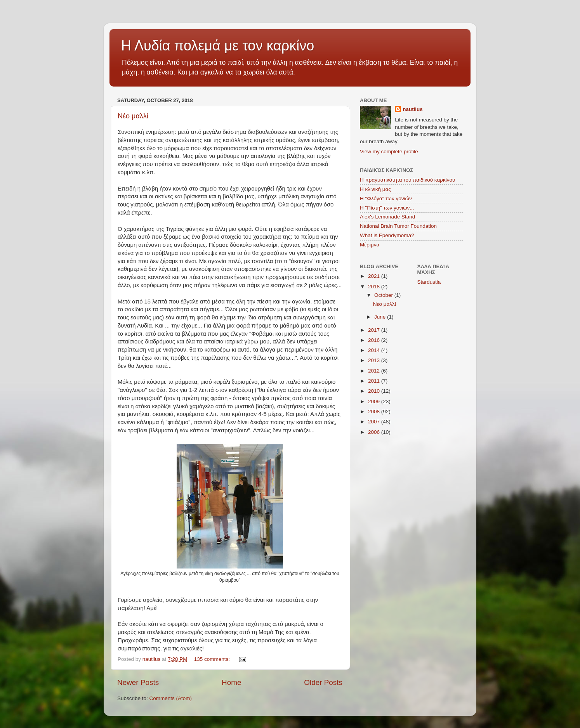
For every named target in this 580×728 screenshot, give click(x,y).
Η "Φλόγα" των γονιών (386, 198)
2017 (375, 330)
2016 (375, 340)
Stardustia (429, 282)
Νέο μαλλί (133, 116)
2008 (375, 412)
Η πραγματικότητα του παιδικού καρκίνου (407, 180)
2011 (375, 381)
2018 (375, 287)
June (381, 317)
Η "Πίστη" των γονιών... (387, 208)
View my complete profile (389, 152)
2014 (375, 350)
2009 (375, 401)
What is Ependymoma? (387, 235)
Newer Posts (138, 682)
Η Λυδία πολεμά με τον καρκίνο (218, 46)
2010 (375, 391)
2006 (375, 432)
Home (231, 682)
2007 (375, 422)
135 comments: (213, 659)
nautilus (413, 109)
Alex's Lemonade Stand (387, 217)
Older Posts (323, 682)
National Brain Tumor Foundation (398, 226)
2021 (375, 276)
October (384, 295)
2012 (375, 371)
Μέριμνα (370, 245)
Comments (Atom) (171, 698)
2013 (375, 360)
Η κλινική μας (375, 189)
